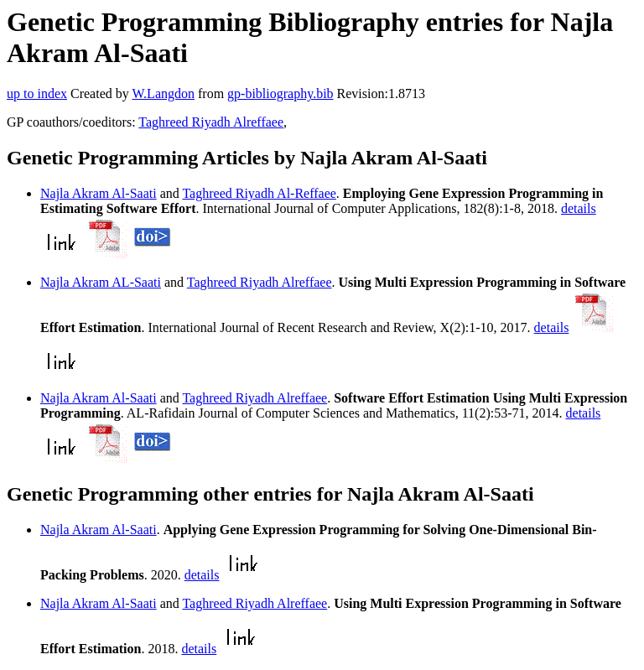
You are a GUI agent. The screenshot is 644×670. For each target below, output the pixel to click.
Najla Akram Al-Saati (99, 193)
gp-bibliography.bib (280, 93)
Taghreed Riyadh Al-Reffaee (259, 193)
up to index (37, 93)
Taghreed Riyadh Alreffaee (211, 122)
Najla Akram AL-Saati (101, 282)
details (579, 208)
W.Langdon (163, 93)
